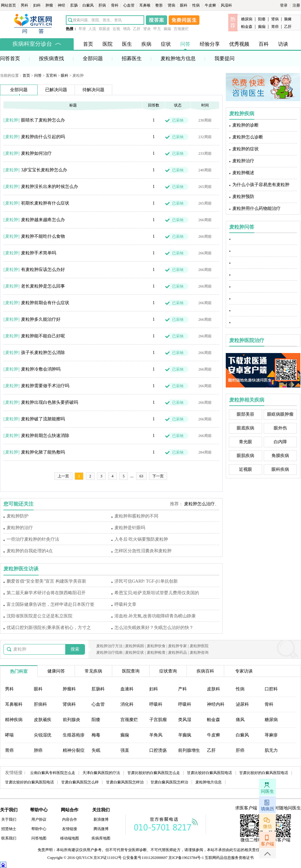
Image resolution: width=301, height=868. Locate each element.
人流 (92, 29)
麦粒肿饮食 (156, 646)
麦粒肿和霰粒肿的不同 (136, 516)
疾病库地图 (101, 838)
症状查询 (168, 671)
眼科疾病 (280, 469)
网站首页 (9, 5)
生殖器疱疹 (74, 735)
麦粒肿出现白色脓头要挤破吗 (50, 402)
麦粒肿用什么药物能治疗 (256, 208)
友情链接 (70, 829)
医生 (127, 44)
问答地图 (39, 838)
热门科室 (19, 671)
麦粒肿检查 (156, 652)
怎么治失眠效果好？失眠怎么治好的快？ (154, 628)
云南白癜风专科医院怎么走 (53, 773)
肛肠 (74, 5)
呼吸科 (156, 704)
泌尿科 (242, 704)
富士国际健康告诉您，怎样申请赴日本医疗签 (50, 604)
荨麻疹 (271, 735)
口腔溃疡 (158, 750)
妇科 (37, 5)
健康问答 (56, 671)
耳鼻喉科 (14, 704)
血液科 (127, 689)
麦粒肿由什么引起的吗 (43, 137)
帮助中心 (39, 829)
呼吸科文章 (125, 604)
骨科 (115, 5)
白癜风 (89, 5)
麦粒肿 (12, 120)
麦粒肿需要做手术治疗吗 (45, 386)
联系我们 (9, 838)
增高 (127, 29)
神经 (62, 5)
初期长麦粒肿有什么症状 (45, 203)
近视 (116, 29)
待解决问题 (93, 90)
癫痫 (167, 29)
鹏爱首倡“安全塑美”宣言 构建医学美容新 (46, 581)
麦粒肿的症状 (246, 149)
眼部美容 (246, 414)
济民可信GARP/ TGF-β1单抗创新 (146, 581)
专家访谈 (244, 671)
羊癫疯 (185, 735)
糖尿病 (247, 19)
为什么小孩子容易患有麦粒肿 (261, 185)
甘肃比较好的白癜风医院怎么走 (154, 773)
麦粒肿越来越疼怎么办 (43, 220)
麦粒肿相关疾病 (247, 400)
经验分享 (210, 44)
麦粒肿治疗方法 (109, 646)
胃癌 (275, 27)
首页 (88, 44)
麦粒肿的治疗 (20, 528)
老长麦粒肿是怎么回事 (43, 286)
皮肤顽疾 (43, 720)
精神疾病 (14, 720)
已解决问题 (56, 90)
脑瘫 (288, 19)
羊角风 (156, 735)
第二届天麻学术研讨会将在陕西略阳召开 (46, 593)
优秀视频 (239, 44)
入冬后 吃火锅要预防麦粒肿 (141, 539)
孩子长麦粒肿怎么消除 (43, 353)
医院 (108, 44)
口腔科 (271, 689)
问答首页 (10, 58)
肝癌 (240, 750)
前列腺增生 (189, 750)
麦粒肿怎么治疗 (199, 504)
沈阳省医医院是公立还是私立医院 (40, 616)
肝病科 (40, 704)
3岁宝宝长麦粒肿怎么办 (44, 170)
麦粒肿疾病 (242, 114)
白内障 (280, 442)
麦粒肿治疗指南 (109, 652)
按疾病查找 (51, 58)
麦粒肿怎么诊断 (248, 137)
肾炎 (147, 29)
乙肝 (137, 29)
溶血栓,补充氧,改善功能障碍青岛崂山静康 (155, 616)
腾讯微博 (101, 829)
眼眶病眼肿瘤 (280, 414)
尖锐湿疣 (43, 735)
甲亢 (157, 29)
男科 (25, 5)
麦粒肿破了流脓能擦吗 (43, 419)
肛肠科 (98, 689)
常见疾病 (93, 671)
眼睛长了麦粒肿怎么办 (43, 120)
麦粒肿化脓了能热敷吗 (43, 452)
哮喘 (9, 735)
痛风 (240, 720)
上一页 (63, 476)
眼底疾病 (246, 428)
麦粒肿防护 (18, 516)
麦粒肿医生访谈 (21, 569)
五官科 (51, 75)
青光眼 (246, 442)
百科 (264, 44)
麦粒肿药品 (177, 652)
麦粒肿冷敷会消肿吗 (41, 369)
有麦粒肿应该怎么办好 (43, 270)
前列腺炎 (71, 720)
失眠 (96, 750)
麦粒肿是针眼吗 (130, 528)
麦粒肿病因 (135, 646)
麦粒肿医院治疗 (247, 340)
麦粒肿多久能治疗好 (41, 319)
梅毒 (96, 735)
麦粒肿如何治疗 (36, 153)
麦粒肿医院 (199, 646)
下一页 (158, 476)
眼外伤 (280, 428)
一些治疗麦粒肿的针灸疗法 (33, 539)
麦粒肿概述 (243, 173)
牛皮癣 (211, 5)
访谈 (283, 44)
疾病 (146, 44)
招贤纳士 (9, 829)
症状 (166, 44)
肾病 (172, 5)
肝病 (103, 5)
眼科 (184, 5)
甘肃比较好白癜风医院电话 (209, 773)
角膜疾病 (280, 456)
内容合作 (70, 819)
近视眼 (246, 469)
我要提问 (224, 58)
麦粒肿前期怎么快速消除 (45, 436)
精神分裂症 (74, 750)
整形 (159, 5)
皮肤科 (214, 689)
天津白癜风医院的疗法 (101, 773)
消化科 (127, 704)
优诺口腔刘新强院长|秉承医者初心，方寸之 (49, 628)
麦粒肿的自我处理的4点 (30, 551)
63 (141, 476)
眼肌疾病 (246, 456)
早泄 (82, 29)
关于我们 (9, 819)
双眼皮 (104, 29)
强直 (125, 750)
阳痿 (262, 19)
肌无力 (271, 750)
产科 (182, 689)
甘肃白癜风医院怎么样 (80, 782)
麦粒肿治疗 (243, 161)
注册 (296, 5)
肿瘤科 (69, 689)
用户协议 (39, 819)
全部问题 (93, 58)
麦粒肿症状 (135, 652)
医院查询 (131, 671)
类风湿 (185, 720)
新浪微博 (101, 819)
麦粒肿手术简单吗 (39, 253)
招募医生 (132, 58)
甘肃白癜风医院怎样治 (125, 782)
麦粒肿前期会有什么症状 (45, 303)
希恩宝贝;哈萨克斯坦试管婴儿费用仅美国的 (157, 593)
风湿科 (226, 5)
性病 (196, 5)
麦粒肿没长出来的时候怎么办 (50, 187)
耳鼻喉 (145, 5)
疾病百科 (205, 671)
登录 (284, 5)
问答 (185, 44)
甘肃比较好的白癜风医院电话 (264, 773)
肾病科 (69, 704)
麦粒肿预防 (243, 197)
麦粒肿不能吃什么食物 (43, 236)
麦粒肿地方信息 (178, 58)
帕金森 (247, 27)
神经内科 (216, 704)
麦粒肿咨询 (199, 652)
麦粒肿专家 (177, 646)
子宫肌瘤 (158, 720)
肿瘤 (50, 5)
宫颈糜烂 (181, 29)
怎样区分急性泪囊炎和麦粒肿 (143, 551)
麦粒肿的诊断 (246, 125)
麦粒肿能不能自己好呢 (43, 336)
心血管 (129, 5)
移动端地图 (70, 838)
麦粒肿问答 (242, 227)
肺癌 (38, 750)
